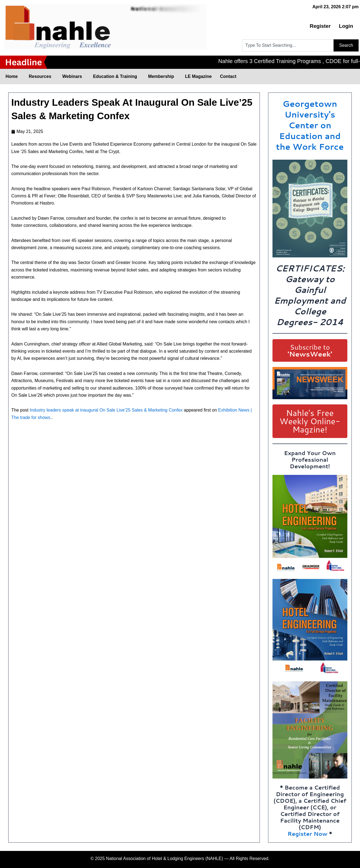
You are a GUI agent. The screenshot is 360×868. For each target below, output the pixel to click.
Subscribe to (310, 350)
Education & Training (116, 77)
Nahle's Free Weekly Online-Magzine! (310, 421)
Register (320, 26)
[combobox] (288, 45)
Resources (41, 77)
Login (346, 26)
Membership (162, 77)
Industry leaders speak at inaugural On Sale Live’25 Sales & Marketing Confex (106, 410)
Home (13, 77)
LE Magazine (198, 76)
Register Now (308, 834)
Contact (228, 76)
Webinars (73, 77)
